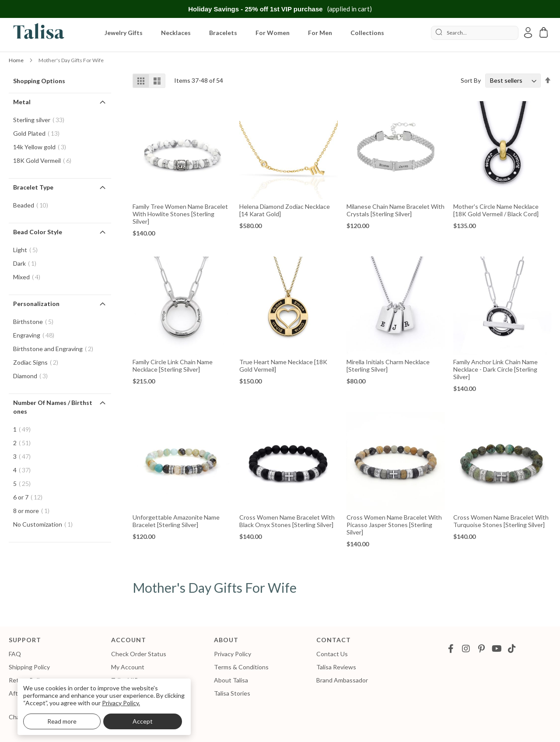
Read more (62, 721)
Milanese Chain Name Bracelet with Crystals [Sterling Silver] (395, 210)
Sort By (471, 80)
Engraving (36, 335)
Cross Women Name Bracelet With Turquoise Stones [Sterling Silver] (501, 521)
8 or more (34, 511)
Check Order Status (139, 654)
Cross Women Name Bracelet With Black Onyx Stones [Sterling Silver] (287, 521)
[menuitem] (125, 33)
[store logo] (37, 33)
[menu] (248, 33)
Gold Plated (39, 133)
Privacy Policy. (121, 703)
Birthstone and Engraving (56, 349)
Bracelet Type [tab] (33, 187)
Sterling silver (41, 120)
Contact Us (332, 654)
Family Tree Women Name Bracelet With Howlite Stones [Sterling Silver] (180, 214)
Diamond (33, 376)
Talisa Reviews (336, 667)
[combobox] (475, 33)
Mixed (29, 277)
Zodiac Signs (38, 362)
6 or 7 (30, 497)
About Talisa (231, 680)
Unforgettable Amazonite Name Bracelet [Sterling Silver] (176, 521)
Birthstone (36, 322)
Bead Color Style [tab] (38, 232)
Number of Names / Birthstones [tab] (53, 407)
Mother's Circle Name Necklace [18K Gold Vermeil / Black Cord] (496, 210)
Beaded (33, 205)
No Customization (45, 524)
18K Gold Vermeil (45, 160)
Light (28, 250)
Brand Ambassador (342, 680)
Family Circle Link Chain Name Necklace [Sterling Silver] (173, 366)
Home (17, 60)
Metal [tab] (22, 102)
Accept (143, 721)
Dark (27, 263)
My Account (128, 667)
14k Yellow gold (42, 147)
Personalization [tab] (36, 304)
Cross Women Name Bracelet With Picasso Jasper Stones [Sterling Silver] (394, 525)
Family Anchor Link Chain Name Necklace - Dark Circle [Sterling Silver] (495, 369)
